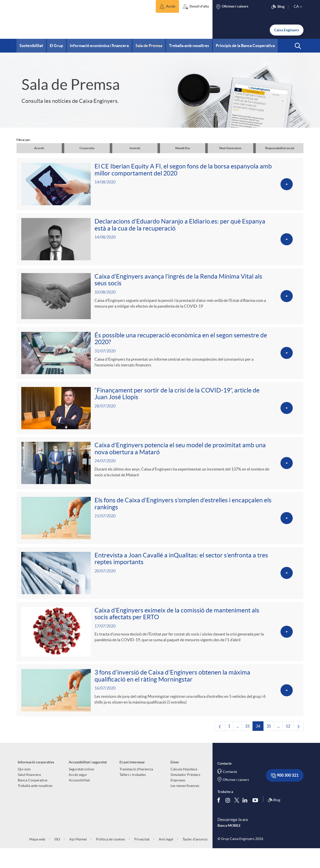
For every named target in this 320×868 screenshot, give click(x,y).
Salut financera (29, 794)
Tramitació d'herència (136, 788)
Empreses (178, 799)
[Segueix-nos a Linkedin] (246, 819)
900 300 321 (285, 795)
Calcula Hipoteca (184, 788)
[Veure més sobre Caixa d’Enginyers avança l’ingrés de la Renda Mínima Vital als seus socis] (160, 301)
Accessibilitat (79, 799)
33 (249, 747)
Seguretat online (81, 788)
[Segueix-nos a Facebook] (220, 819)
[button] (167, 6)
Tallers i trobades (133, 794)
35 (270, 747)
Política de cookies (110, 858)
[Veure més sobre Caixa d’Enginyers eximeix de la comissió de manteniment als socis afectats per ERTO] (160, 648)
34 (260, 747)
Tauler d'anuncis (195, 858)
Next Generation (230, 148)
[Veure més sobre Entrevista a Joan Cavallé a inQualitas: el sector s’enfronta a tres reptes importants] (160, 587)
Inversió (135, 148)
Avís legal (166, 858)
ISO (57, 858)
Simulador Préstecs (185, 794)
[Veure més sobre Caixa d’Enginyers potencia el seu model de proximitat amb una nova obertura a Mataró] (160, 474)
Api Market (78, 858)
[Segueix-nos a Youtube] (256, 819)
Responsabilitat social (280, 148)
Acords (39, 148)
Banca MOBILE (229, 845)
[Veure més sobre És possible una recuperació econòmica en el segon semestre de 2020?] (160, 360)
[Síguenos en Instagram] (228, 819)
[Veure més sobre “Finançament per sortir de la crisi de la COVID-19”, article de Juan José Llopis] (160, 417)
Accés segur (78, 794)
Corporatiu (87, 148)
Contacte (230, 791)
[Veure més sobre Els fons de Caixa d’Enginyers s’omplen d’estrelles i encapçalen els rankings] (160, 530)
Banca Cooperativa (32, 799)
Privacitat (141, 858)
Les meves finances (185, 805)
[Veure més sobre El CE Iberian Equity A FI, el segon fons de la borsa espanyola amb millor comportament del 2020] (160, 185)
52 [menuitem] (290, 747)
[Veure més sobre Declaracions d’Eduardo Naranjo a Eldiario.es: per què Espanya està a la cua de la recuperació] (160, 242)
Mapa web (37, 858)
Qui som (24, 788)
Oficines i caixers (236, 799)
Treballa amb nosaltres (35, 805)
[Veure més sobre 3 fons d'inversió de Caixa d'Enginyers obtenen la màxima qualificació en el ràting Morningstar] (160, 708)
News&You (183, 148)
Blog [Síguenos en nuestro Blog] (274, 819)
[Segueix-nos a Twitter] (237, 819)
